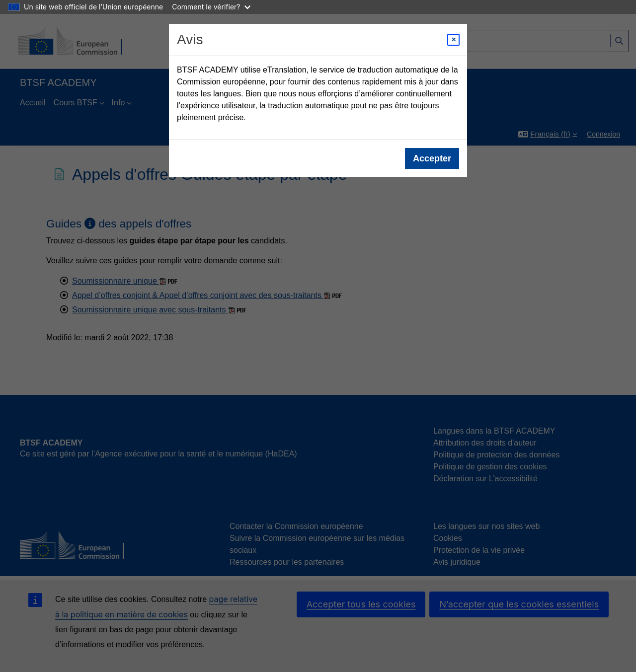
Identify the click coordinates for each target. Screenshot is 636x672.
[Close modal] (453, 40)
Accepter (432, 158)
